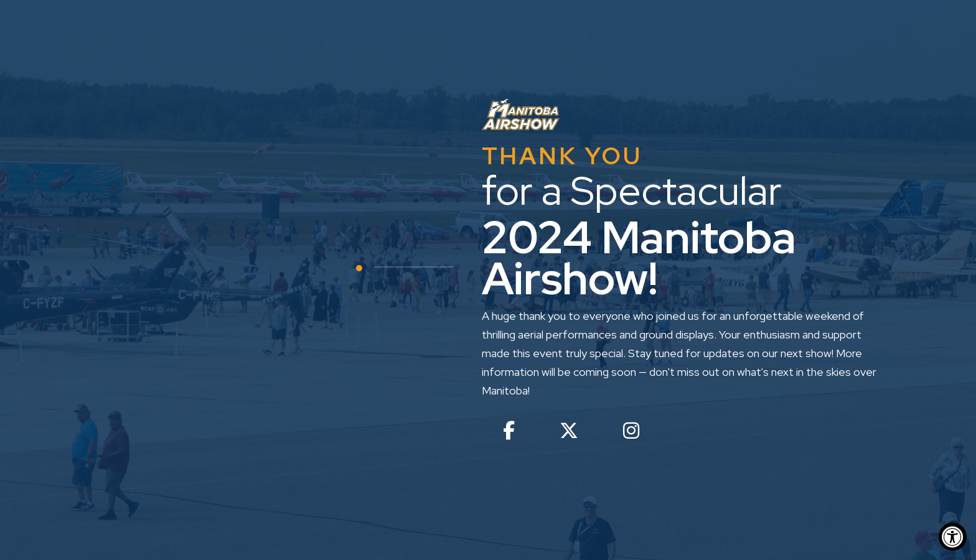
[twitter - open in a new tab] (569, 433)
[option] (488, 280)
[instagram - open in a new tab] (631, 433)
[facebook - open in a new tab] (509, 433)
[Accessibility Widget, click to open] (953, 537)
